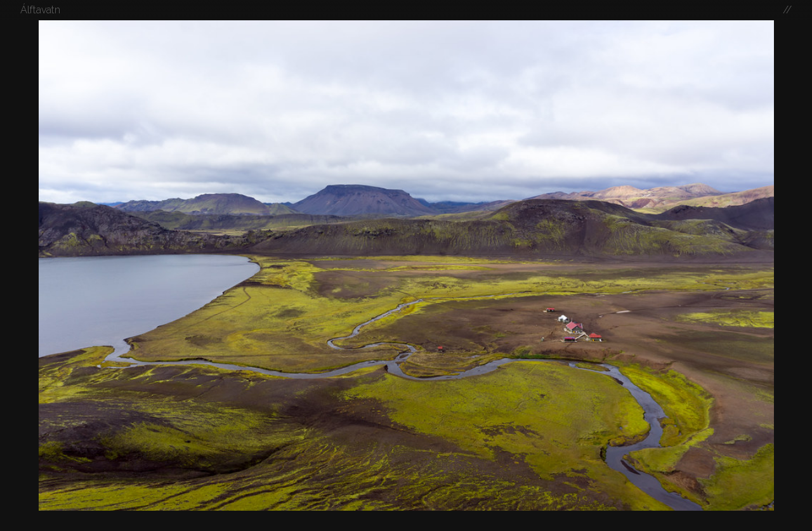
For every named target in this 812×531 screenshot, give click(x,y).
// (787, 10)
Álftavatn (40, 10)
